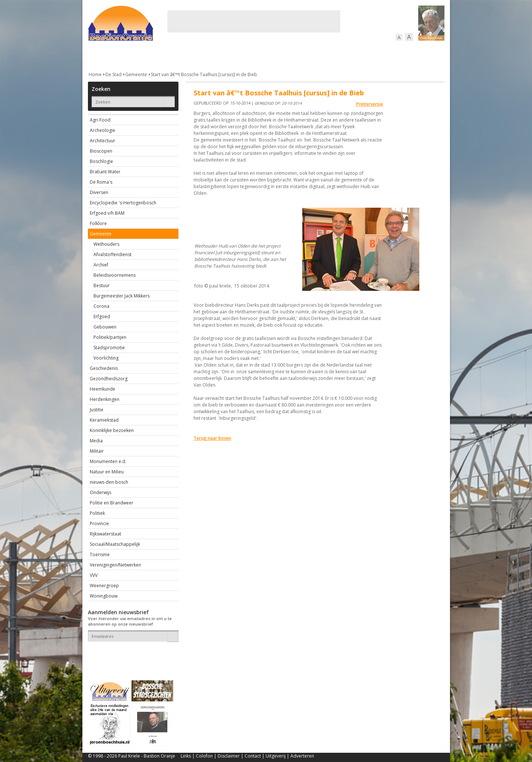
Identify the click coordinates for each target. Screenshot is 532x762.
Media (96, 441)
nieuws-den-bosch (109, 482)
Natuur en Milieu (107, 472)
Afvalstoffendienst (112, 254)
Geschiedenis (104, 368)
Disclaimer (229, 756)
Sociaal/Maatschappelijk (115, 544)
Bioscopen (101, 151)
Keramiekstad (104, 420)
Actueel (98, 55)
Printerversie (370, 104)
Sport (350, 55)
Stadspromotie (109, 348)
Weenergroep (104, 586)
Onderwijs (100, 492)
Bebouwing (163, 55)
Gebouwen (105, 327)
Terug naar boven (212, 438)
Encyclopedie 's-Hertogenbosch (123, 203)
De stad (128, 55)
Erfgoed (102, 317)
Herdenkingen (105, 399)
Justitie (97, 410)
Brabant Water (105, 172)
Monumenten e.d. (108, 461)
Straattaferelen (388, 55)
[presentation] (131, 654)
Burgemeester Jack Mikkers (122, 296)
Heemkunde (103, 389)
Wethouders (106, 244)
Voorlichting (106, 358)
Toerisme (100, 555)
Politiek (97, 513)
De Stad (113, 74)
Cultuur (233, 55)
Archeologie (103, 130)
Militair (97, 451)
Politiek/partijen (110, 337)
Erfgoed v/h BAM (107, 213)
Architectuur (103, 141)
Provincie (99, 523)
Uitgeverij (276, 756)
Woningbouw (104, 596)
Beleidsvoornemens (115, 275)
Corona (101, 306)
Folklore (98, 223)
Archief (101, 265)
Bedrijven (265, 55)
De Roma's (101, 182)
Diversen (99, 192)
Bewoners (200, 55)
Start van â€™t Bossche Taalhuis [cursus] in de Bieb (204, 74)
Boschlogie (101, 161)
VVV (94, 575)
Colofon (204, 756)
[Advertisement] (254, 21)
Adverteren (302, 756)
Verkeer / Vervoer (310, 55)
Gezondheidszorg (109, 379)
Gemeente (136, 74)
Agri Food (100, 120)
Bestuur (102, 285)
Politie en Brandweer (112, 503)
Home (95, 74)
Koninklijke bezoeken (112, 430)
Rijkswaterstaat (105, 534)
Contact (253, 756)
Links (186, 756)
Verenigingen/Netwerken (115, 565)
